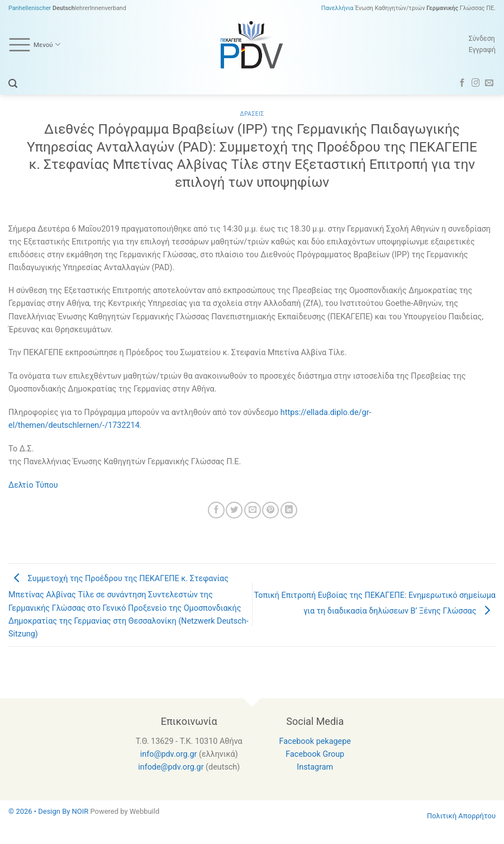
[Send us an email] (489, 83)
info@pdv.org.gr (169, 754)
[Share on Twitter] (234, 510)
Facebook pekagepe (315, 741)
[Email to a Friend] (253, 510)
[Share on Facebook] (216, 510)
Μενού (34, 45)
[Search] (13, 84)
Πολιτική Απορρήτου (461, 816)
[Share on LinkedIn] (289, 510)
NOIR (80, 811)
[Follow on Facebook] (462, 83)
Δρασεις (252, 114)
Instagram (315, 767)
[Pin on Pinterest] (270, 510)
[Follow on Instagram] (476, 83)
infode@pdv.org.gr (171, 767)
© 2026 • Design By (40, 811)
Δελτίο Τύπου (33, 485)
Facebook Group (315, 754)
